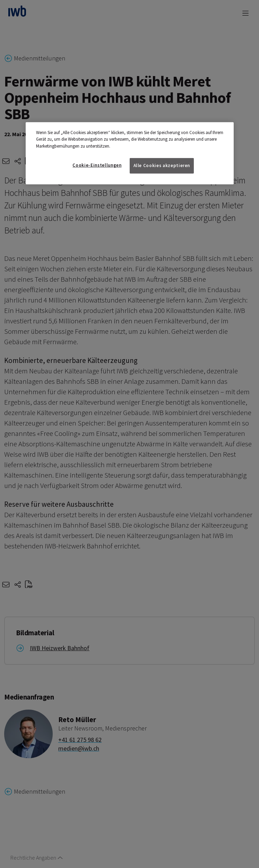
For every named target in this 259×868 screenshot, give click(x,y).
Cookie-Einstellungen (97, 165)
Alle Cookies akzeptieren (162, 166)
